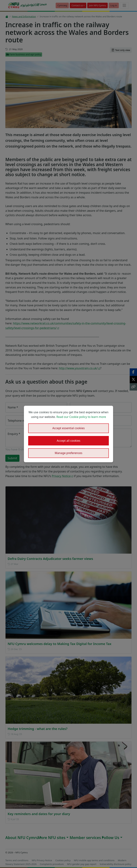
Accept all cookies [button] (68, 441)
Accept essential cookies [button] (68, 428)
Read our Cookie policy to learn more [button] (81, 417)
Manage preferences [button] (69, 453)
